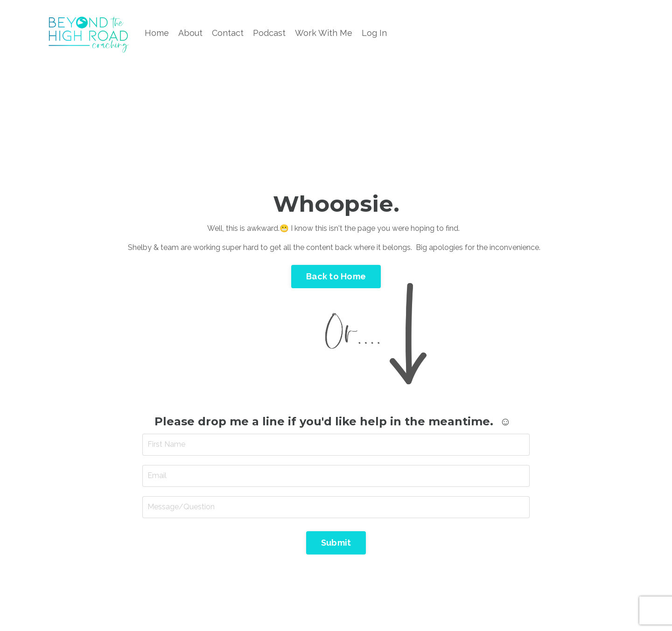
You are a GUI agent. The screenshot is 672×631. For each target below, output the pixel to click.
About (190, 33)
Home (157, 33)
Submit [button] (336, 543)
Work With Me (324, 33)
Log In (374, 33)
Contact (228, 33)
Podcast (269, 33)
